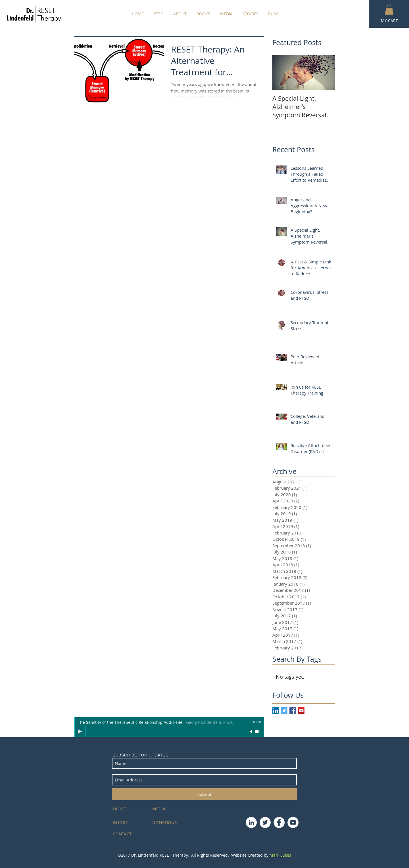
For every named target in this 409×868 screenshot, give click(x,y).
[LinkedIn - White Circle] (251, 822)
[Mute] (252, 731)
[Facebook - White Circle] (279, 822)
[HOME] (129, 809)
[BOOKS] (129, 822)
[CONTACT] (127, 834)
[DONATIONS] (166, 822)
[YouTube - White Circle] (293, 822)
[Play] (80, 731)
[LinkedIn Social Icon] (276, 711)
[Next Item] (326, 72)
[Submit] (204, 794)
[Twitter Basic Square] (284, 711)
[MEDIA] (166, 809)
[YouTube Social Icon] (301, 711)
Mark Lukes (280, 855)
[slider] (258, 731)
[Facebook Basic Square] (293, 711)
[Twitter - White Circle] (265, 822)
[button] (389, 10)
